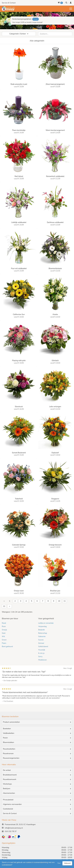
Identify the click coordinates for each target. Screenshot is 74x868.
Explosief (55, 453)
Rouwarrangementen (37, 758)
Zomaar (41, 643)
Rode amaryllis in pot (19, 84)
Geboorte (42, 636)
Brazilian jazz (55, 591)
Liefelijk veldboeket (19, 222)
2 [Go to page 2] (15, 601)
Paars (4, 643)
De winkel (37, 770)
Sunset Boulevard (19, 453)
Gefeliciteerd (43, 646)
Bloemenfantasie (55, 268)
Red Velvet (19, 176)
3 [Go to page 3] (21, 601)
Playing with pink (19, 360)
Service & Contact (9, 3)
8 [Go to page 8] (48, 601)
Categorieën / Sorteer (19, 34)
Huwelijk (42, 650)
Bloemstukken (37, 742)
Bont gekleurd (7, 646)
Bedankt (41, 630)
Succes (41, 640)
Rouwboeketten (37, 749)
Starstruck (19, 407)
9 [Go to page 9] (54, 601)
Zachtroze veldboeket (55, 222)
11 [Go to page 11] (65, 601)
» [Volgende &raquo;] (10, 606)
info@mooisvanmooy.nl (12, 828)
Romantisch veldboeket (55, 176)
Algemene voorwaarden (37, 804)
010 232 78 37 (9, 831)
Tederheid (19, 499)
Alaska (55, 314)
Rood (4, 623)
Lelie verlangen (55, 407)
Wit (3, 636)
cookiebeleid (7, 865)
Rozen (37, 738)
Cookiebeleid (37, 809)
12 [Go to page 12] (4, 606)
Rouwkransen (37, 754)
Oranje (4, 630)
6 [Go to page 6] (37, 601)
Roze (4, 626)
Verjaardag (42, 626)
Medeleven (42, 660)
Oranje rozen (19, 591)
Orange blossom (55, 545)
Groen (4, 640)
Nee (59, 863)
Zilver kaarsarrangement (55, 84)
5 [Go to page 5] (32, 601)
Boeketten (37, 729)
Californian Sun (19, 314)
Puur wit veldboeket (19, 268)
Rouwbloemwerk (37, 779)
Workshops (37, 784)
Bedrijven (37, 789)
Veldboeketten (37, 733)
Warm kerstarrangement (55, 130)
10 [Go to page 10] (59, 601)
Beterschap (43, 633)
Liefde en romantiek (46, 623)
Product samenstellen (37, 722)
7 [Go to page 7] (43, 601)
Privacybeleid (37, 800)
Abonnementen (37, 793)
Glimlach (55, 360)
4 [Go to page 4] (26, 601)
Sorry (40, 657)
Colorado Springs (19, 545)
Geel (4, 633)
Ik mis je (41, 653)
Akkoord (67, 863)
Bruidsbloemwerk (37, 775)
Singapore (55, 499)
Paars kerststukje (19, 130)
